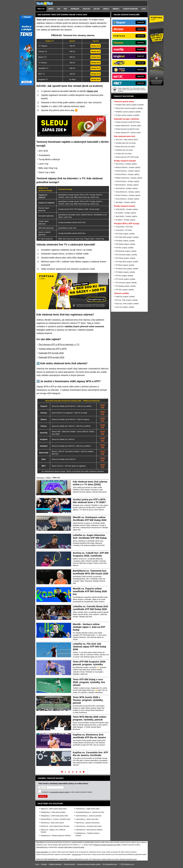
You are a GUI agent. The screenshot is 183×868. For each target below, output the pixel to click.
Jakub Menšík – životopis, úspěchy (126, 216)
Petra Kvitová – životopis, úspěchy (126, 164)
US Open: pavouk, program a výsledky (127, 115)
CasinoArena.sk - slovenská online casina (89, 826)
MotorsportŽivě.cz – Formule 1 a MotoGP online (55, 819)
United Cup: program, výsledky (125, 297)
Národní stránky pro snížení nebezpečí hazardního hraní (119, 859)
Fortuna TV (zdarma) (46, 202)
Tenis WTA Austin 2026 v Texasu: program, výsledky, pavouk (88, 700)
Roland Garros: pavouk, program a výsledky (129, 108)
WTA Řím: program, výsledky (124, 248)
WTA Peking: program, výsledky (125, 258)
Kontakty (44, 864)
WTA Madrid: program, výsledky (125, 244)
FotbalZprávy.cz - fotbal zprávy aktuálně (53, 812)
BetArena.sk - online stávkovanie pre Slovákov (55, 826)
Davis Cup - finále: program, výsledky (127, 304)
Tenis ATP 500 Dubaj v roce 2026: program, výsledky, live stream (89, 682)
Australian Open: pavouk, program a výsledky (130, 105)
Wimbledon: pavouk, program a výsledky (128, 112)
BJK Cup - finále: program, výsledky (127, 300)
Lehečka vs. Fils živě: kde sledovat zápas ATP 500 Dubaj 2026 (89, 647)
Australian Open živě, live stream (126, 143)
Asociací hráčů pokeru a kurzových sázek (71, 847)
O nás (37, 864)
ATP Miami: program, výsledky (125, 265)
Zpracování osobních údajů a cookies (89, 864)
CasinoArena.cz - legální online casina (88, 809)
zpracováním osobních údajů (59, 792)
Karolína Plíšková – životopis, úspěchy (127, 174)
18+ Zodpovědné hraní (110, 864)
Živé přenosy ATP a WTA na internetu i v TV (59, 345)
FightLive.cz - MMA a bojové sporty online (54, 809)
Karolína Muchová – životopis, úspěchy (128, 171)
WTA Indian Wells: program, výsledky (127, 237)
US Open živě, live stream (124, 154)
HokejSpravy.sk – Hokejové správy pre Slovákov (56, 836)
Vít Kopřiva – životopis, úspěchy (125, 220)
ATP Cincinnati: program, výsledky (126, 283)
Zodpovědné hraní (42, 847)
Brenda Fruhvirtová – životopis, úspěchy (128, 195)
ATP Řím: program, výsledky (124, 276)
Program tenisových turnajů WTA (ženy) (128, 122)
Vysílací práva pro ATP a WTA (53, 349)
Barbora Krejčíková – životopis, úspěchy (128, 167)
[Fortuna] (157, 85)
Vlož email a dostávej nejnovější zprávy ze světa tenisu (63, 783)
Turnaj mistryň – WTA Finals (124, 227)
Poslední (84, 772)
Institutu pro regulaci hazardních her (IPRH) (107, 845)
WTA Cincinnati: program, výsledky (126, 255)
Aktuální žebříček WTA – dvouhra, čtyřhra (128, 126)
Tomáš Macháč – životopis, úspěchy (127, 209)
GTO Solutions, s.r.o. (128, 864)
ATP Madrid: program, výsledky (125, 272)
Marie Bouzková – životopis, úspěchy (127, 185)
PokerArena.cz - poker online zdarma (52, 823)
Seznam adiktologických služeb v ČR (80, 859)
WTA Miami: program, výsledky (125, 241)
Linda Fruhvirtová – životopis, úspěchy (127, 181)
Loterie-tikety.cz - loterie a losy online (87, 819)
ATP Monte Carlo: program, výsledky (127, 269)
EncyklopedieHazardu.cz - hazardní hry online (90, 812)
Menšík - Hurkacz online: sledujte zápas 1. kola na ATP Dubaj (89, 627)
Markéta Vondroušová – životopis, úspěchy (129, 178)
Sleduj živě (92, 91)
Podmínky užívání (69, 864)
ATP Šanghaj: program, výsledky (126, 286)
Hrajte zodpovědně (42, 852)
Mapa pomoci (97, 859)
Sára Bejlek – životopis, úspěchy (126, 202)
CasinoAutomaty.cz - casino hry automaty (89, 816)
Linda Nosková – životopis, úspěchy (127, 188)
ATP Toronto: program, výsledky (125, 279)
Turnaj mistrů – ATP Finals (124, 230)
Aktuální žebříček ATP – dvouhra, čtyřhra (128, 133)
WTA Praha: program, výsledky (125, 234)
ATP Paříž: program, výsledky (125, 290)
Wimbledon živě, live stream (124, 150)
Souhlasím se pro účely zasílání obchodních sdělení (67, 792)
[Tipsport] (26, 85)
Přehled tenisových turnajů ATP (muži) (127, 129)
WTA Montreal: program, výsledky (126, 251)
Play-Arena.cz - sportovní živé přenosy (88, 823)
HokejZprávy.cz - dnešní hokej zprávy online (54, 816)
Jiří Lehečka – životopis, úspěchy (126, 213)
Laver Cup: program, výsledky (125, 307)
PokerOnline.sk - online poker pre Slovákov (89, 830)
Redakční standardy (55, 864)
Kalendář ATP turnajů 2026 (51, 353)
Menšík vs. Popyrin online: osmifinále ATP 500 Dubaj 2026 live (90, 591)
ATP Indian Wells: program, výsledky (127, 262)
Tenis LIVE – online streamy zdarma (127, 140)
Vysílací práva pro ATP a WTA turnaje (127, 157)
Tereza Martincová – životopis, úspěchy (128, 192)
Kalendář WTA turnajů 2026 (51, 357)
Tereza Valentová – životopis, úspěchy (127, 199)
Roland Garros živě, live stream (125, 147)
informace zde (76, 854)
